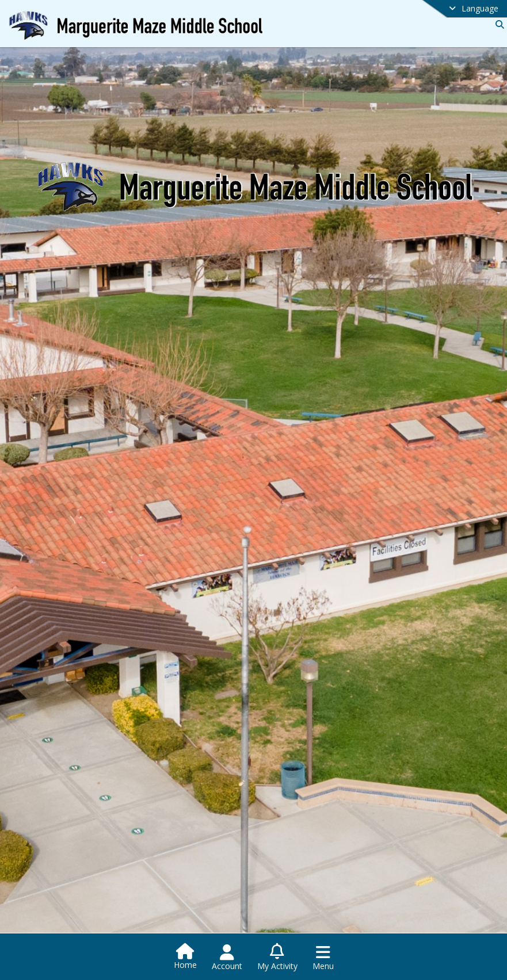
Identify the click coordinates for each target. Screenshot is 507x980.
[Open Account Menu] (227, 958)
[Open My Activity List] (277, 958)
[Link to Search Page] (498, 24)
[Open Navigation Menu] (323, 958)
